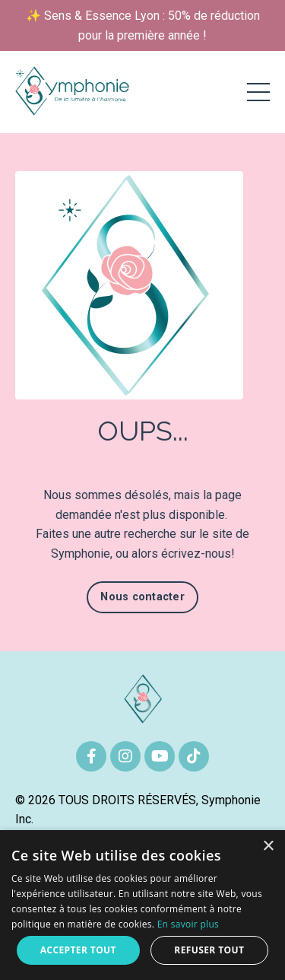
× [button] (268, 846)
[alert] (142, 905)
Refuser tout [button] (209, 950)
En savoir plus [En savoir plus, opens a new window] (188, 924)
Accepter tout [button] (78, 950)
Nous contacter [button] (142, 597)
